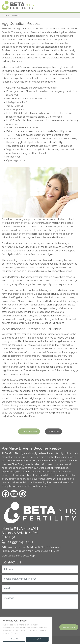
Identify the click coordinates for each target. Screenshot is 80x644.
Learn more (53, 431)
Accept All (37, 639)
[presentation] (24, 616)
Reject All (14, 639)
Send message (69, 627)
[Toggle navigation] (74, 6)
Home (5, 15)
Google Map (28, 556)
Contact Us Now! (29, 431)
